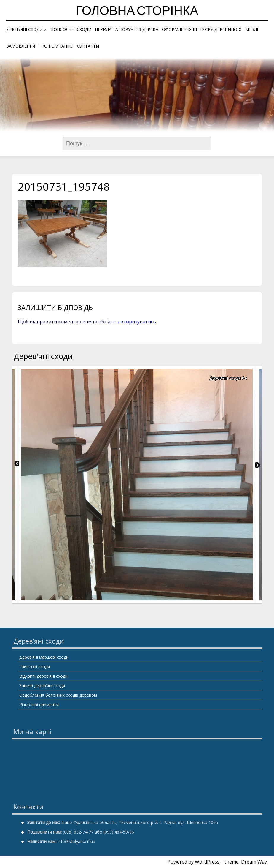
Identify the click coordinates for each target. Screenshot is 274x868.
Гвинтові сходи (35, 667)
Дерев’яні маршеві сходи (44, 657)
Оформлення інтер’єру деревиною (202, 29)
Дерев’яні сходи (25, 29)
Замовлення (21, 46)
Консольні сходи (71, 29)
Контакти (88, 46)
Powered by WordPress (193, 862)
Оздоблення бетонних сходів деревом (58, 695)
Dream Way (254, 862)
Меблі (252, 29)
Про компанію (56, 46)
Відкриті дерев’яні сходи (43, 676)
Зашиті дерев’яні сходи (42, 686)
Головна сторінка (137, 12)
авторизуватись (137, 322)
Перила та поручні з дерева (127, 29)
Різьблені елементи (39, 705)
